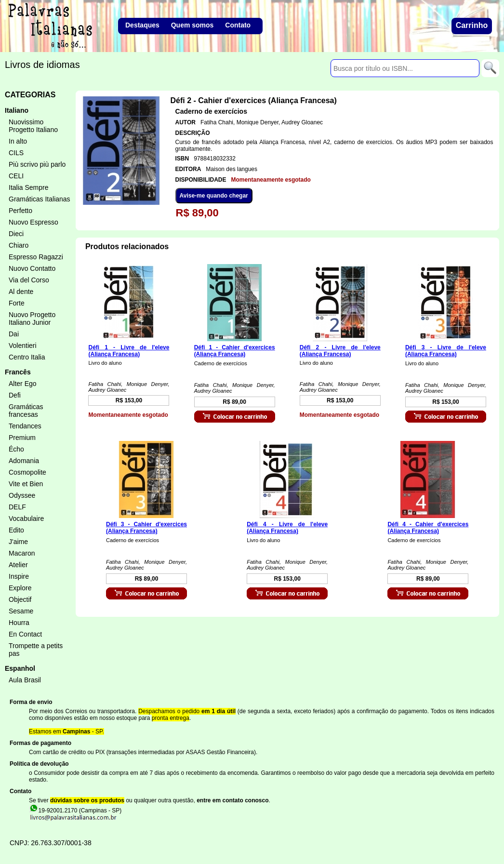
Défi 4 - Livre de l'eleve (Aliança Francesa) (287, 528)
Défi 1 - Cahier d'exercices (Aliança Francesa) (235, 351)
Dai (14, 334)
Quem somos (192, 25)
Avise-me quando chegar (214, 196)
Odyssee (22, 495)
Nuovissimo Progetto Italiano (33, 126)
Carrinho (472, 25)
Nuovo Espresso (33, 222)
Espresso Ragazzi (36, 257)
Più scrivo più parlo (37, 164)
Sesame (21, 611)
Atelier (18, 565)
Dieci (16, 234)
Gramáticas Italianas (40, 199)
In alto (18, 141)
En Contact (25, 634)
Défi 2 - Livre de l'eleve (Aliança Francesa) (340, 351)
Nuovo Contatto (32, 268)
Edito (16, 530)
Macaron (22, 553)
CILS (16, 153)
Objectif (20, 599)
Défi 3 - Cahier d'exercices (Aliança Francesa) (146, 528)
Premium (22, 438)
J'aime (18, 542)
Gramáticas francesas (26, 411)
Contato (238, 25)
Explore (20, 588)
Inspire (19, 576)
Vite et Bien (26, 484)
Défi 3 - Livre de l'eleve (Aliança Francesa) (446, 351)
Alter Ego (23, 384)
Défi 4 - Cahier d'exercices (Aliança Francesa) (428, 528)
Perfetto (20, 211)
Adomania (24, 461)
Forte (17, 303)
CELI (16, 176)
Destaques (142, 25)
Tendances (25, 426)
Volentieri (23, 346)
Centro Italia (27, 357)
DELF (17, 507)
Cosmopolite (27, 472)
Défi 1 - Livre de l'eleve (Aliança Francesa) (129, 351)
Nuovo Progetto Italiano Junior (32, 319)
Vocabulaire (26, 518)
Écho (16, 449)
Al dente (21, 292)
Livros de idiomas (42, 65)
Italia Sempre (28, 187)
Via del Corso (29, 280)
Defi (15, 395)
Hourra (19, 623)
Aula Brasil (25, 680)
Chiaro (19, 245)
